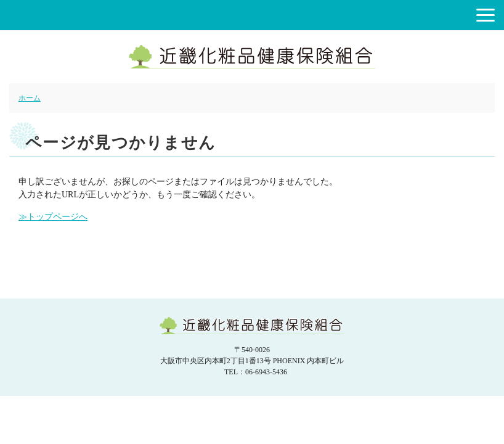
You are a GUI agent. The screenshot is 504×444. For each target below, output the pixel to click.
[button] (486, 15)
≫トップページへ (53, 217)
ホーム (30, 98)
